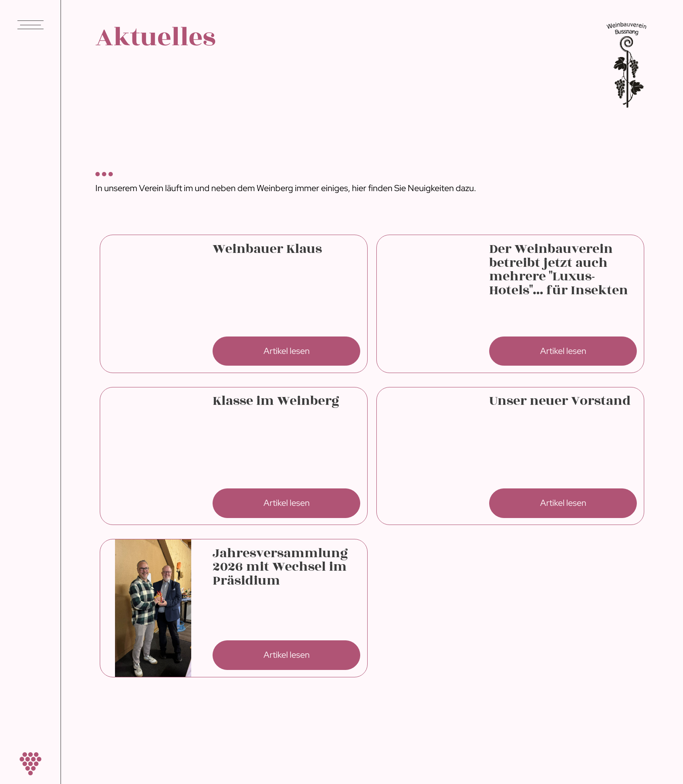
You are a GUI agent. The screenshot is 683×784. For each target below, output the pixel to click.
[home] (30, 764)
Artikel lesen (287, 351)
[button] (30, 29)
